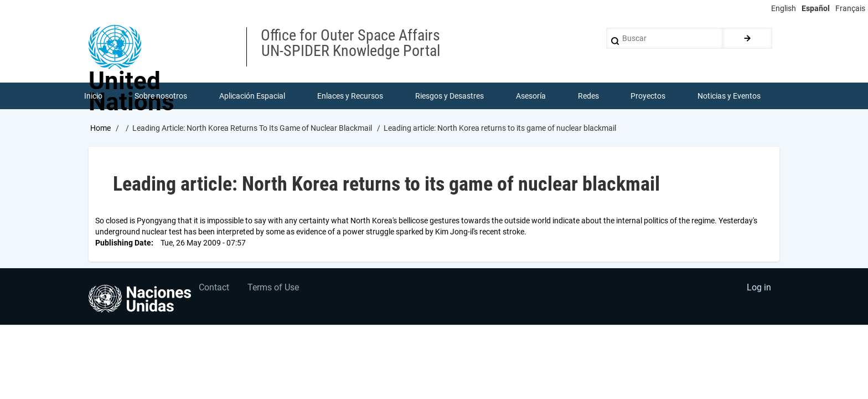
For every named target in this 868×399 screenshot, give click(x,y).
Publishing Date (123, 244)
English (784, 8)
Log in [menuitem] (758, 291)
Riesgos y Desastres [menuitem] (450, 96)
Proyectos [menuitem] (649, 96)
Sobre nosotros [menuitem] (161, 96)
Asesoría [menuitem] (531, 96)
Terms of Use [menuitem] (275, 291)
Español (816, 8)
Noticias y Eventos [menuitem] (730, 96)
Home (100, 129)
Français (850, 8)
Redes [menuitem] (588, 96)
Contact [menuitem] (215, 291)
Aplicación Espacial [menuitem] (253, 96)
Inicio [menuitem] (94, 96)
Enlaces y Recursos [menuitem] (351, 96)
